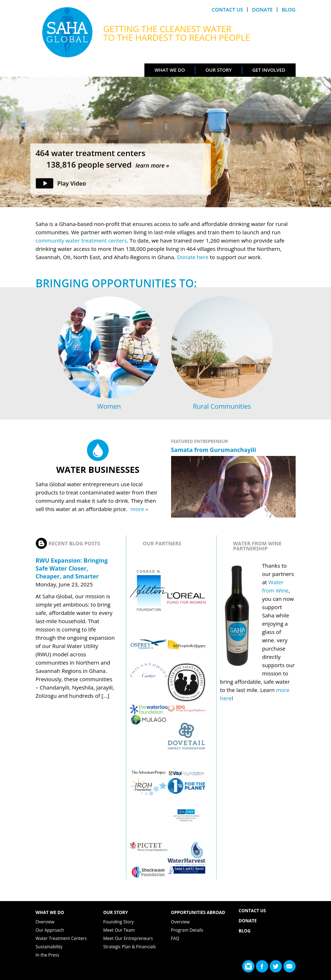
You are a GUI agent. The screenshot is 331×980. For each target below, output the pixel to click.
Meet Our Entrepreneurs (128, 938)
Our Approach (50, 930)
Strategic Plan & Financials (130, 947)
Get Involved (269, 70)
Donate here (193, 257)
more (137, 509)
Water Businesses (98, 469)
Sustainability (49, 947)
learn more (150, 165)
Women (109, 406)
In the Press (48, 955)
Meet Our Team (119, 930)
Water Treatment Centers (61, 938)
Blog (288, 10)
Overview (45, 922)
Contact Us (228, 10)
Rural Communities (222, 406)
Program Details (187, 930)
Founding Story (119, 922)
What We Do (170, 70)
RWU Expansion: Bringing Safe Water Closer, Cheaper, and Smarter (72, 568)
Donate (262, 10)
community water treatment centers (81, 240)
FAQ (175, 938)
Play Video (72, 183)
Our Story (218, 70)
